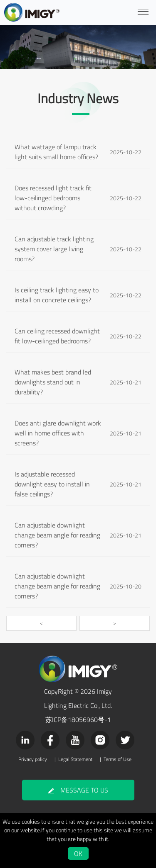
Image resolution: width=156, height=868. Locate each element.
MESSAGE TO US (78, 790)
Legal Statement (75, 759)
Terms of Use (118, 759)
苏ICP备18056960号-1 (78, 720)
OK (78, 853)
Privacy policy (33, 759)
